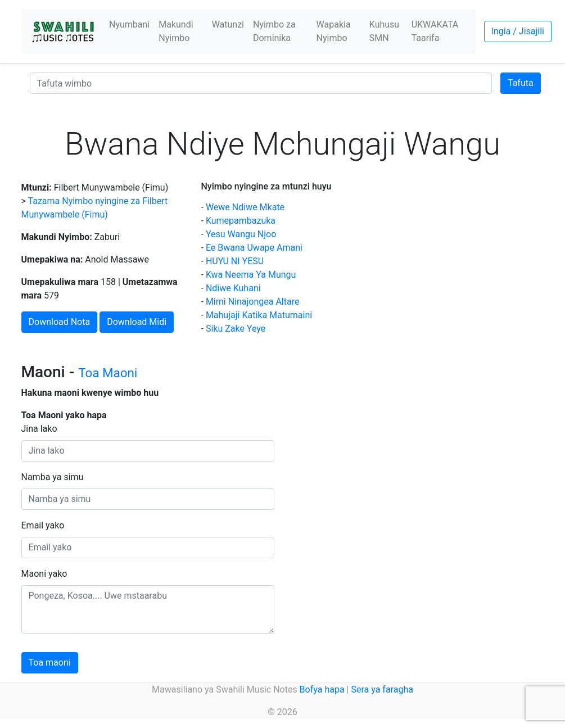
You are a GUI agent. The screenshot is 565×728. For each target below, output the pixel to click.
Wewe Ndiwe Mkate (245, 207)
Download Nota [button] (60, 322)
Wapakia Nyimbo (334, 31)
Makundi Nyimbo (176, 31)
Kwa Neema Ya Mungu (251, 275)
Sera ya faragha (382, 689)
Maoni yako (44, 574)
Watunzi (228, 24)
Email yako (43, 525)
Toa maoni (50, 663)
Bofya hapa (322, 689)
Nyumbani (129, 24)
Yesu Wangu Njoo (241, 234)
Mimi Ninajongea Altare (253, 302)
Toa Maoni (108, 373)
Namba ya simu (53, 477)
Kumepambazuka (241, 221)
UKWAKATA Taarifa (435, 31)
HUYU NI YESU (235, 261)
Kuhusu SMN (384, 31)
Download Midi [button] (137, 322)
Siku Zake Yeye (236, 329)
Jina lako (39, 429)
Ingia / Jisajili (518, 31)
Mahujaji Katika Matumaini (259, 315)
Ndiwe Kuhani (233, 288)
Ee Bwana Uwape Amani (254, 248)
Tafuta (521, 83)
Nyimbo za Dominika (274, 31)
